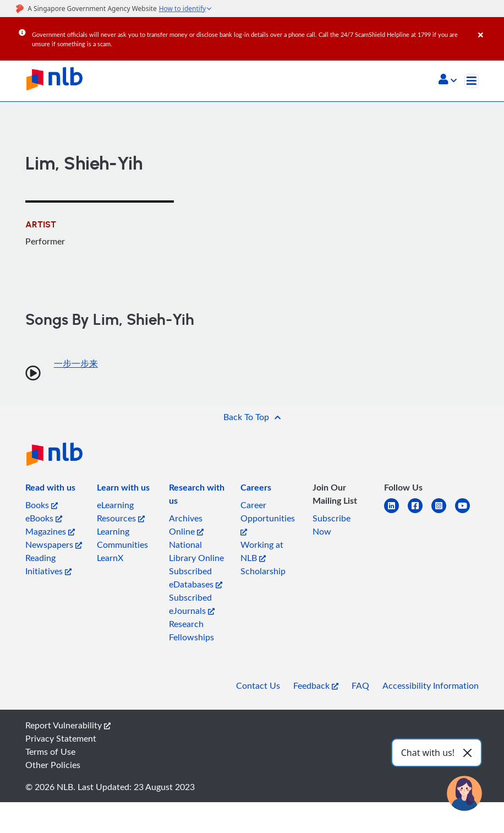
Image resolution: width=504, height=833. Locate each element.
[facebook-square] (420, 512)
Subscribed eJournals (192, 604)
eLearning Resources (121, 511)
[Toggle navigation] (472, 81)
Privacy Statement (61, 738)
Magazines (50, 531)
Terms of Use (50, 752)
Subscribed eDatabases (196, 578)
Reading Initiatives (48, 564)
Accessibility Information (431, 685)
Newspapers (54, 545)
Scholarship (263, 571)
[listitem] (50, 489)
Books (42, 505)
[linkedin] (396, 512)
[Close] (489, 27)
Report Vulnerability (68, 725)
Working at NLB (262, 551)
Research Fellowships (191, 630)
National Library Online (196, 551)
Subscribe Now (332, 525)
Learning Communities (122, 538)
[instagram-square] (443, 512)
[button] (448, 80)
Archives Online (186, 525)
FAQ (360, 685)
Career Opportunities (268, 517)
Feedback (316, 685)
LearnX (110, 558)
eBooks (44, 518)
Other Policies (53, 765)
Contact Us (258, 685)
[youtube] (467, 512)
